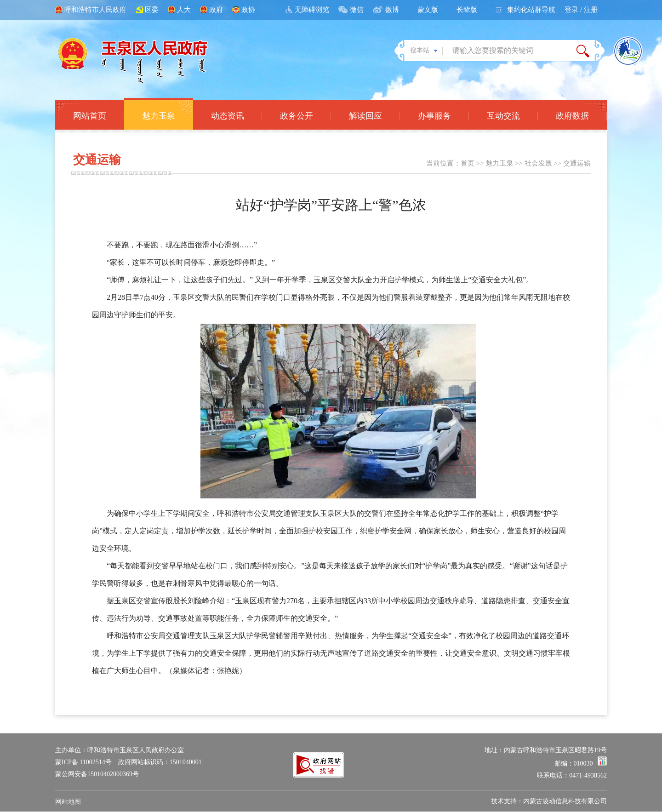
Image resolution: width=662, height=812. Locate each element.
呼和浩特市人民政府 (95, 10)
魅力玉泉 (499, 163)
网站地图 (68, 802)
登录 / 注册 (581, 10)
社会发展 (538, 163)
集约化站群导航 (531, 10)
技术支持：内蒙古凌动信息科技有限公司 (549, 801)
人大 (184, 10)
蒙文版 (428, 10)
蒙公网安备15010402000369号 (97, 774)
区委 (152, 10)
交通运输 (577, 163)
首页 (468, 163)
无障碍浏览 (312, 10)
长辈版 (467, 10)
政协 (248, 10)
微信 (357, 10)
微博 (392, 10)
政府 (216, 10)
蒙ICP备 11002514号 (83, 762)
